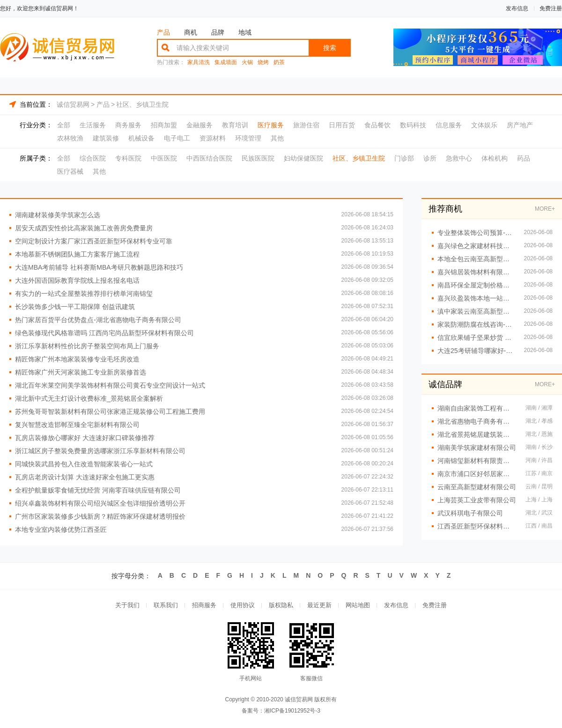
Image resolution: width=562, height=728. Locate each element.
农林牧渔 (70, 138)
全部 (64, 125)
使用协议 (243, 606)
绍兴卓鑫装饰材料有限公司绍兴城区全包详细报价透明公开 (100, 503)
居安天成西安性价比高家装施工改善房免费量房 (84, 228)
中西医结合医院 (209, 158)
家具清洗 (199, 63)
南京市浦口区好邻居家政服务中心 (477, 474)
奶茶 (279, 63)
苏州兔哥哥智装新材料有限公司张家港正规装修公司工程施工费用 (110, 412)
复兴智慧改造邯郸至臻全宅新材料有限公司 (77, 425)
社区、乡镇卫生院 (142, 104)
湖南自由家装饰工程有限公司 (477, 408)
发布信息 (517, 8)
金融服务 (200, 125)
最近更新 (319, 606)
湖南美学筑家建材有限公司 (477, 448)
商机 (191, 32)
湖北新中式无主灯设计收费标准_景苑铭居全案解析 (89, 398)
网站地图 (358, 606)
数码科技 (413, 125)
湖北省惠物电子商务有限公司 (477, 421)
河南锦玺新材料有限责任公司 (477, 461)
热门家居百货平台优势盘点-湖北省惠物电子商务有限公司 (98, 320)
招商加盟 (164, 125)
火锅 (247, 63)
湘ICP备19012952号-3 (292, 711)
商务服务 (128, 125)
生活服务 (93, 125)
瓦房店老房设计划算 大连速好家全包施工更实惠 (85, 477)
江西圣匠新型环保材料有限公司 (477, 526)
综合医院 (93, 158)
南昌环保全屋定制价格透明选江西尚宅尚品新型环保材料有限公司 (476, 285)
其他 (277, 138)
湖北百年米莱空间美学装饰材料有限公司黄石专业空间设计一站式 (110, 385)
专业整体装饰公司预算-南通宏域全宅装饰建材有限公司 (476, 233)
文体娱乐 (484, 125)
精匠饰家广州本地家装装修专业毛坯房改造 (77, 359)
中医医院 (164, 158)
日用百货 (342, 125)
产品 (163, 32)
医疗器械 (70, 171)
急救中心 (459, 158)
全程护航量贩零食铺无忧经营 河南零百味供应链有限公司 (98, 490)
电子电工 (177, 138)
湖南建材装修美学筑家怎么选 (58, 215)
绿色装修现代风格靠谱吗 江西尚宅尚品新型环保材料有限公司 (104, 333)
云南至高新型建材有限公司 (477, 487)
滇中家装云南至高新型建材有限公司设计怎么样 (476, 311)
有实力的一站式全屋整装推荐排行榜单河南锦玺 (84, 294)
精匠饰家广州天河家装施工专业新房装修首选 (81, 372)
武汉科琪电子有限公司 (470, 513)
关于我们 (127, 606)
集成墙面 (226, 63)
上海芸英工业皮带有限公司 (477, 500)
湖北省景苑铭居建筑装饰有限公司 (477, 434)
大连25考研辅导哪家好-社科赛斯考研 (476, 351)
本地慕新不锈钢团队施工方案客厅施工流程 (77, 254)
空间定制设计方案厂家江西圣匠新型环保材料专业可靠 (94, 241)
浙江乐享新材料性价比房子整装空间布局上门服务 (87, 346)
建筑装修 (106, 138)
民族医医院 (258, 158)
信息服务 (449, 125)
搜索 (330, 48)
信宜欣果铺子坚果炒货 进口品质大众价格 (476, 338)
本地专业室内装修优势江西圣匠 (61, 529)
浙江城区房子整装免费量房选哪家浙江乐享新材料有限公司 (100, 451)
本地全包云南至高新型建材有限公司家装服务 (476, 259)
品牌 (218, 32)
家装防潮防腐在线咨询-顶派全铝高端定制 (476, 324)
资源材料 (213, 138)
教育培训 (235, 125)
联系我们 (166, 606)
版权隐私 (281, 606)
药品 (524, 158)
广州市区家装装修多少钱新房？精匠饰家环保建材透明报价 (100, 516)
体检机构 (495, 158)
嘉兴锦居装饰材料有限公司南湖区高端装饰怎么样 (476, 272)
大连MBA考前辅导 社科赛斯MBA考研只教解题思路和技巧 (99, 267)
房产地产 (520, 125)
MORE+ (545, 209)
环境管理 (248, 138)
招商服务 (204, 606)
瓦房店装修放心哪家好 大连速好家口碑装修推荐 (85, 438)
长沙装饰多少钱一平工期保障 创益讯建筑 (75, 307)
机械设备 (141, 138)
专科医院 (128, 158)
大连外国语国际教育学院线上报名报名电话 (77, 280)
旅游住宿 (306, 125)
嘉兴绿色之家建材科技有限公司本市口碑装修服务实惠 (476, 246)
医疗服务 (271, 125)
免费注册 (551, 8)
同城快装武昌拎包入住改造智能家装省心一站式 (84, 464)
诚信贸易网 (73, 104)
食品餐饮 (377, 125)
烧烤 (263, 63)
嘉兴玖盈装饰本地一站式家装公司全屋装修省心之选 (476, 298)
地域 (245, 32)
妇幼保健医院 (303, 158)
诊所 (430, 158)
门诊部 (404, 158)
